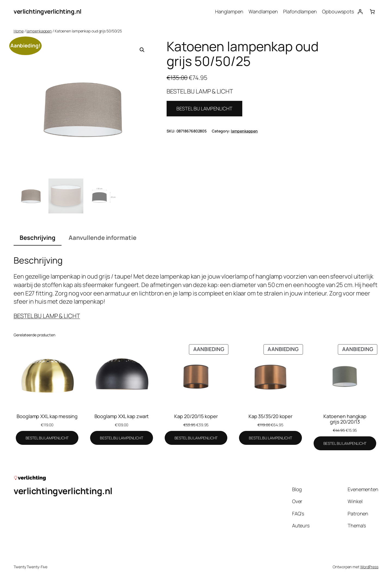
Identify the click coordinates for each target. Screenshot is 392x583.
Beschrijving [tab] (38, 238)
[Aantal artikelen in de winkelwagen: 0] (372, 12)
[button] (142, 50)
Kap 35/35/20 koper (270, 416)
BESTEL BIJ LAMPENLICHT (204, 108)
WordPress (369, 567)
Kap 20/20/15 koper (196, 416)
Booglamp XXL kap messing (47, 416)
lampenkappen (39, 31)
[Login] (360, 12)
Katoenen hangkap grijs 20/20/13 (345, 419)
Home (19, 31)
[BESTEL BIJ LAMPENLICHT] (47, 438)
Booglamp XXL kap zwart (122, 416)
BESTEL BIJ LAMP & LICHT (47, 316)
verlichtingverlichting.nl (48, 11)
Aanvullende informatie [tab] (102, 238)
